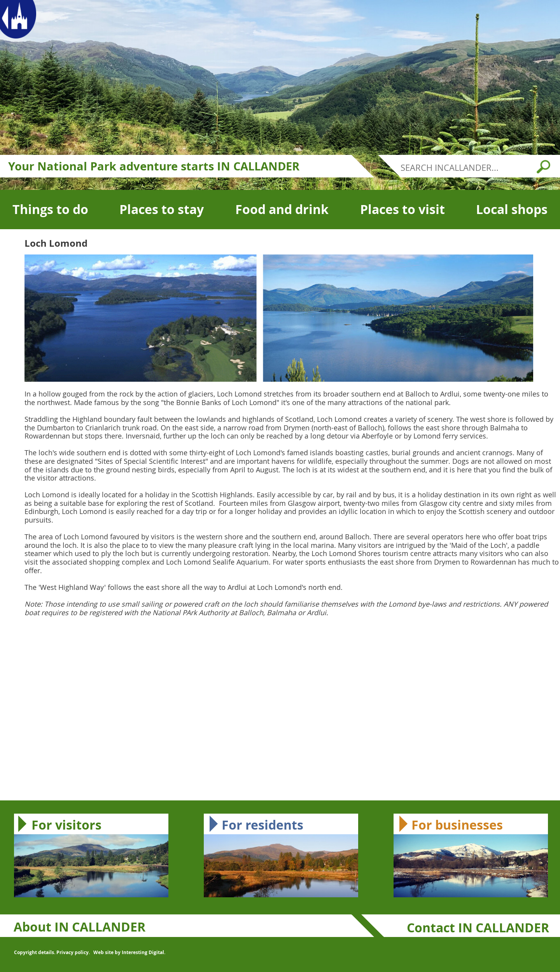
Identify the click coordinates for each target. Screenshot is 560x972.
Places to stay (162, 209)
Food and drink (282, 209)
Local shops (512, 209)
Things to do (50, 209)
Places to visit (402, 209)
